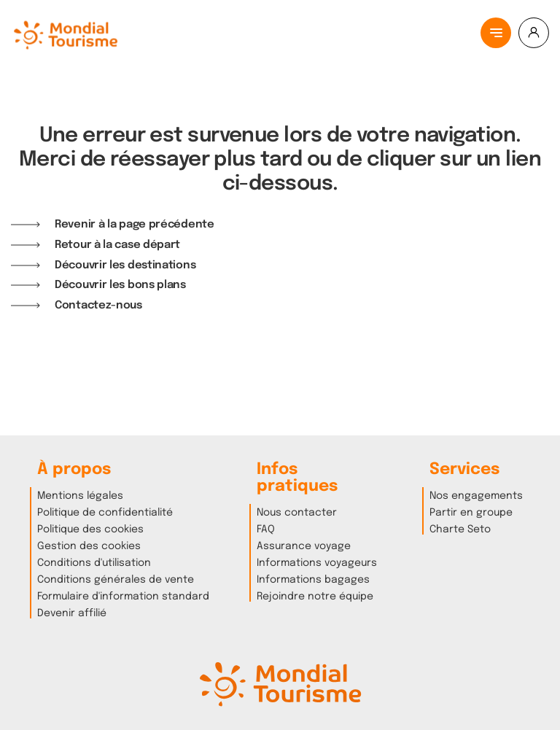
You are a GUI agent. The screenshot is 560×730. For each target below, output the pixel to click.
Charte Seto (460, 529)
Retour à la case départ (117, 245)
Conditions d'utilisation (94, 563)
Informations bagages (313, 580)
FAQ (266, 529)
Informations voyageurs (317, 563)
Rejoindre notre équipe (315, 597)
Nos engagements (476, 496)
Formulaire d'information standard (123, 597)
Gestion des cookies (89, 546)
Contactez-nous (98, 305)
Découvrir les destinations (125, 265)
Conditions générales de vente (116, 580)
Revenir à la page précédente (135, 224)
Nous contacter (297, 513)
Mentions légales (80, 496)
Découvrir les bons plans (120, 285)
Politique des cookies (90, 529)
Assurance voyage (304, 546)
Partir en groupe (471, 513)
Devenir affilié (72, 613)
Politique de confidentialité (105, 513)
